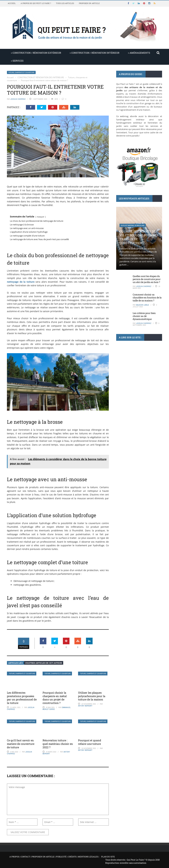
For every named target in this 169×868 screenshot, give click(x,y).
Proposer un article (89, 3)
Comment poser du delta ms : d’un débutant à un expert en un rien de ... (137, 376)
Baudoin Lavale (143, 305)
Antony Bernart (85, 706)
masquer (41, 217)
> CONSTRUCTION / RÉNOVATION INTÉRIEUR (94, 53)
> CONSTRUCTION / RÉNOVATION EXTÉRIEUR (36, 53)
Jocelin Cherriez (18, 99)
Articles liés (16, 663)
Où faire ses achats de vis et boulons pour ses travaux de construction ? (139, 237)
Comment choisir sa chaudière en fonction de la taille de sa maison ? (147, 297)
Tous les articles (65, 3)
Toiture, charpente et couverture (21, 72)
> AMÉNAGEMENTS (139, 53)
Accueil (12, 3)
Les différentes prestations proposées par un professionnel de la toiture (22, 698)
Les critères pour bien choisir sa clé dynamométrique (144, 316)
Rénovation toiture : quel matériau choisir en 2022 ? (58, 744)
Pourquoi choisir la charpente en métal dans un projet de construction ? (55, 698)
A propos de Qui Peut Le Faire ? (36, 3)
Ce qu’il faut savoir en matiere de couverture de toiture (21, 744)
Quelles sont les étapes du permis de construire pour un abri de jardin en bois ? (147, 279)
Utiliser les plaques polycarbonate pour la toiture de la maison (92, 696)
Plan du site (108, 857)
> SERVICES (17, 61)
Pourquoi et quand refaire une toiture (90, 742)
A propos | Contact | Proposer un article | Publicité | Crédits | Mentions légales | (54, 857)
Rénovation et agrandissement (132, 365)
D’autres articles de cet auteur (44, 663)
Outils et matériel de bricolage (133, 225)
